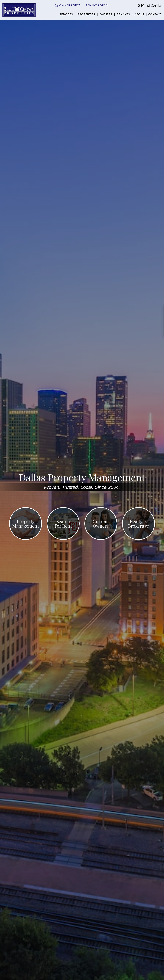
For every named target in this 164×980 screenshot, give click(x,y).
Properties (86, 14)
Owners (106, 14)
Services (66, 14)
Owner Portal (71, 5)
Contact (155, 14)
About (139, 14)
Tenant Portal (97, 5)
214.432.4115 (150, 5)
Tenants (123, 14)
